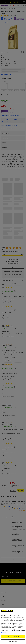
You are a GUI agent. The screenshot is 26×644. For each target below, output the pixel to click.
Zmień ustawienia (13, 641)
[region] (13, 626)
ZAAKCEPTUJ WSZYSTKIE (13, 637)
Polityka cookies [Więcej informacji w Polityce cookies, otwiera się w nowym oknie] (4, 633)
